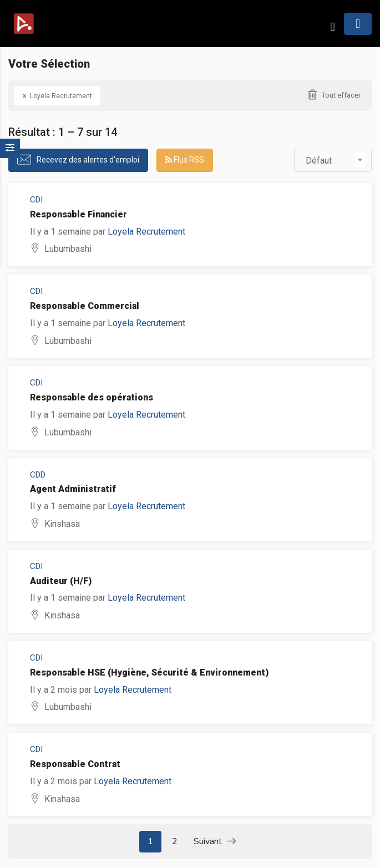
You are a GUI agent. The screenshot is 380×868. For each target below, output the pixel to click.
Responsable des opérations (92, 397)
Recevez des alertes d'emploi (88, 160)
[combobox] (333, 160)
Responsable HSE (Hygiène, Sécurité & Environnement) (149, 672)
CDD (38, 475)
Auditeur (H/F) (61, 581)
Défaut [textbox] (319, 161)
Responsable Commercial (85, 306)
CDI (36, 200)
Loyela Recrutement (57, 95)
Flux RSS (185, 160)
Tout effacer (341, 95)
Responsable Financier (78, 214)
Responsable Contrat (75, 764)
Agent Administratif (73, 489)
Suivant (215, 842)
